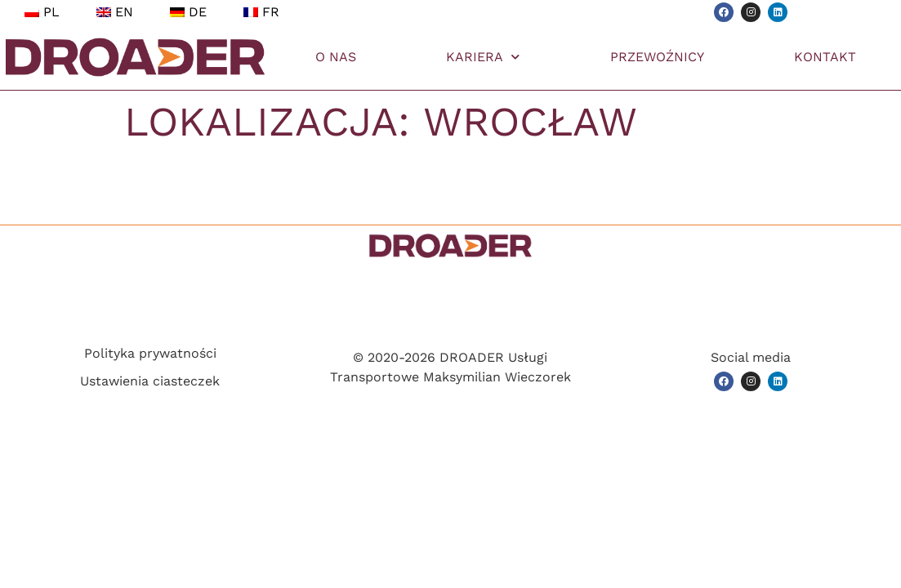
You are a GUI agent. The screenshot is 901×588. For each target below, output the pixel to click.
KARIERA (483, 57)
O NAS (336, 57)
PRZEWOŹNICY (657, 57)
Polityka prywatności (150, 353)
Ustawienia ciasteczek (150, 381)
